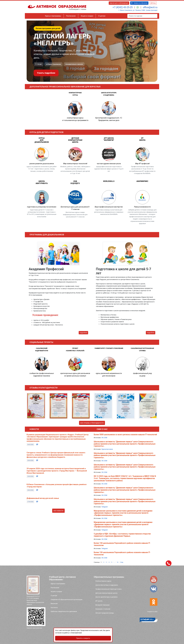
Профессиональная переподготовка (108, 589)
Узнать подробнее (46, 73)
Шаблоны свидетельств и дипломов (64, 611)
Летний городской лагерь (105, 613)
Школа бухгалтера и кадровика (107, 585)
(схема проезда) (152, 10)
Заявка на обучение (139, 3)
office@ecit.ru (150, 7)
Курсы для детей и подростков (46, 132)
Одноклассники (107, 449)
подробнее (83, 333)
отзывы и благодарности (44, 388)
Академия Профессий (46, 269)
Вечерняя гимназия (102, 605)
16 (118, 562)
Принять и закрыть (92, 638)
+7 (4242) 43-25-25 (123, 7)
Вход (153, 3)
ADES (156, 612)
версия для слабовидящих (119, 3)
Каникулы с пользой (103, 609)
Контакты (54, 608)
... (114, 562)
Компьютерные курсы (103, 581)
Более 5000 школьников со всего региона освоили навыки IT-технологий (125, 435)
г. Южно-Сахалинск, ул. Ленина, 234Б (132, 10)
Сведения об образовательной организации (66, 600)
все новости (58, 511)
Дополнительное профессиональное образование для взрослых (65, 87)
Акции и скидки (87, 16)
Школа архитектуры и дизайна (106, 597)
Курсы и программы (53, 16)
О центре (102, 16)
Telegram (105, 507)
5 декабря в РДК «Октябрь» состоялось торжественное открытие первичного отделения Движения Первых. (122, 535)
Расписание (71, 16)
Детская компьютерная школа (106, 593)
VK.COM (104, 438)
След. (122, 562)
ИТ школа (99, 601)
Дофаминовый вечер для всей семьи (43, 498)
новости (34, 429)
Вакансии (54, 604)
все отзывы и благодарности (92, 423)
